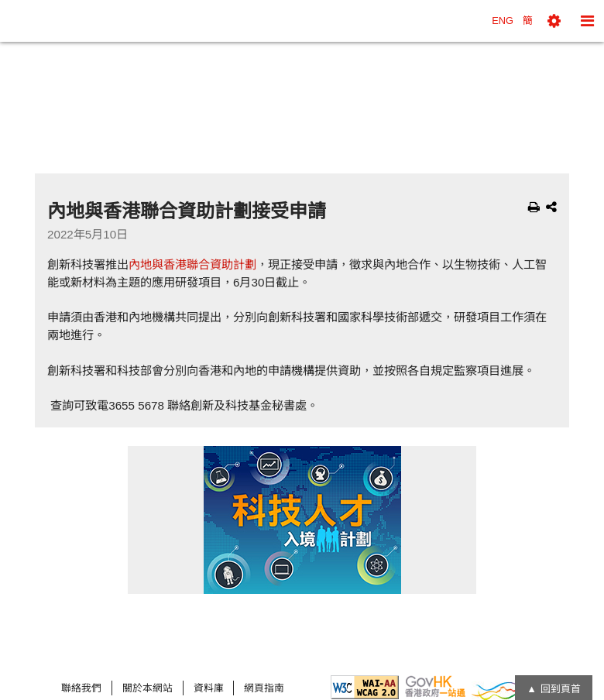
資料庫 (209, 688)
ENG (503, 21)
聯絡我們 (81, 688)
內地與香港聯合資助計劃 (192, 264)
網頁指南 (264, 688)
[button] (554, 21)
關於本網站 (148, 688)
